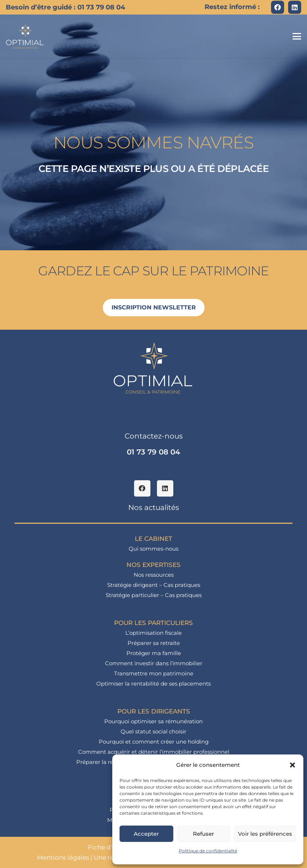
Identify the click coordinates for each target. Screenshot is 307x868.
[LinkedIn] (295, 7)
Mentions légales (63, 857)
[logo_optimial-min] (25, 36)
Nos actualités (154, 507)
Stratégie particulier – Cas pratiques (154, 595)
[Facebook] (278, 7)
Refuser (203, 834)
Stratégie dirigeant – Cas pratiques (154, 585)
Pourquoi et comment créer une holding (154, 742)
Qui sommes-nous (153, 549)
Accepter (146, 834)
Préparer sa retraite (154, 643)
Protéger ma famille (154, 653)
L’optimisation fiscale (153, 633)
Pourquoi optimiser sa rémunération (153, 721)
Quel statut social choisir (153, 731)
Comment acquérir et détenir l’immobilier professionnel (154, 752)
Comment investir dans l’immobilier (154, 663)
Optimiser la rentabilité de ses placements (153, 684)
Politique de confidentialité (208, 851)
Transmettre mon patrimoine (154, 673)
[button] (292, 765)
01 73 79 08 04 (153, 452)
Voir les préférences (265, 834)
